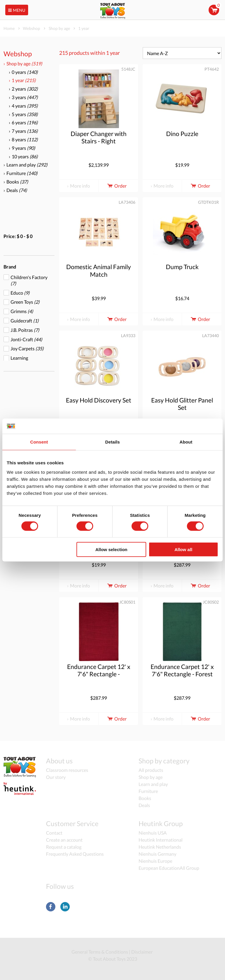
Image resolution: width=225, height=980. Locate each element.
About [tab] (186, 442)
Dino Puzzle (182, 134)
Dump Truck (182, 267)
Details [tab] (112, 442)
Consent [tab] (39, 442)
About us (59, 761)
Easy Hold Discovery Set (99, 400)
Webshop (18, 54)
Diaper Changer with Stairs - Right (99, 137)
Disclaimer (142, 952)
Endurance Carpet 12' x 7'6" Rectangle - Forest (182, 670)
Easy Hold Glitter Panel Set (182, 404)
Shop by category (164, 761)
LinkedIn (65, 907)
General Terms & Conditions (100, 952)
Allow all (183, 550)
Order (116, 186)
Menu (16, 10)
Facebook (51, 907)
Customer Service (72, 823)
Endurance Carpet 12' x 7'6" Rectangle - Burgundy (99, 674)
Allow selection (111, 550)
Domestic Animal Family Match (99, 270)
